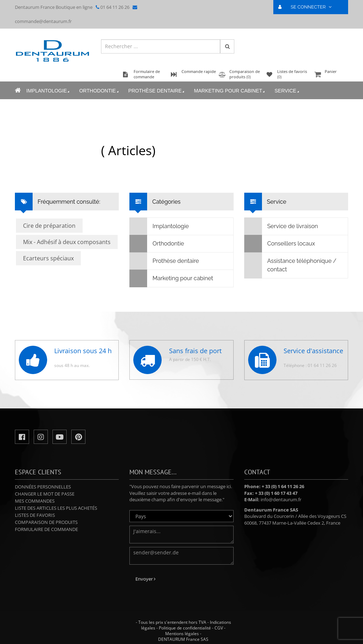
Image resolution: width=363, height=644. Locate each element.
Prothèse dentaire (157, 91)
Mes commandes (35, 501)
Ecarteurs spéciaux (48, 258)
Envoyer (146, 579)
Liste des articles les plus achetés (56, 508)
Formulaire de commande (46, 529)
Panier (330, 75)
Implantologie (48, 91)
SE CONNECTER (308, 7)
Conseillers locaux (280, 244)
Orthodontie (99, 91)
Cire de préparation (49, 226)
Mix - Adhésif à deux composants (67, 242)
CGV (219, 628)
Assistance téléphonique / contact (291, 265)
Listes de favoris (35, 515)
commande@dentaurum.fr (43, 21)
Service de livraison (281, 226)
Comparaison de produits (46, 522)
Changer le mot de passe (45, 494)
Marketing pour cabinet (230, 91)
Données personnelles (43, 487)
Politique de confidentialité (185, 628)
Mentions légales (182, 634)
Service (287, 91)
